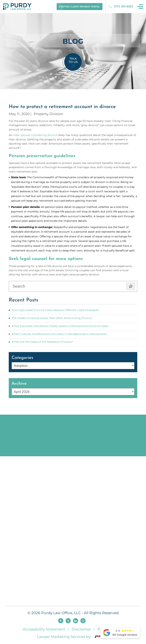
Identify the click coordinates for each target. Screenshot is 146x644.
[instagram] (83, 621)
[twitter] (68, 621)
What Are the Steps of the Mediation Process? (42, 342)
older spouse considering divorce (35, 135)
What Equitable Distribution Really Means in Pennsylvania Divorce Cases (60, 326)
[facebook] (61, 621)
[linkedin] (76, 621)
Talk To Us (73, 60)
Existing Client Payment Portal (79, 7)
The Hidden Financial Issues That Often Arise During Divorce (52, 318)
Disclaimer (81, 629)
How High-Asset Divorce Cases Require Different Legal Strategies (55, 310)
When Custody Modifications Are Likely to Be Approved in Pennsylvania (59, 334)
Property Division (48, 114)
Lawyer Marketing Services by (73, 637)
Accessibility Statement (44, 629)
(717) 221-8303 (121, 7)
